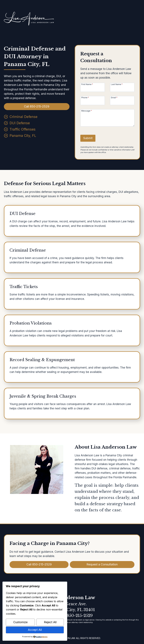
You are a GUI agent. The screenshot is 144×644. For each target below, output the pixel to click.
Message (87, 111)
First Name (87, 84)
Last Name (117, 84)
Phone (85, 97)
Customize (20, 622)
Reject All (50, 622)
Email (114, 97)
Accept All (35, 630)
